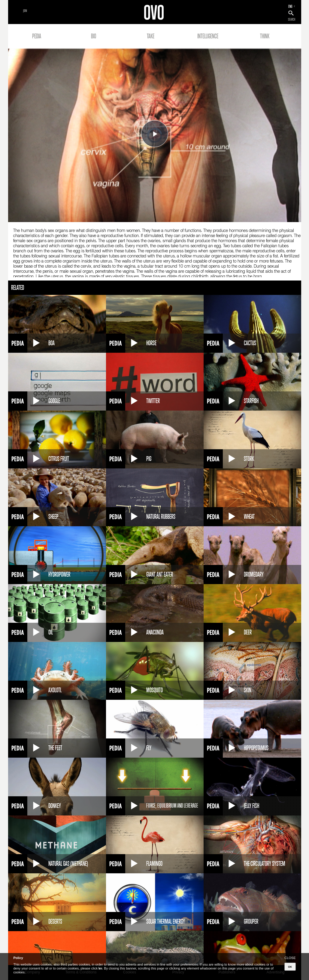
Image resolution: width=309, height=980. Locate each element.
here (100, 968)
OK (290, 967)
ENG (290, 6)
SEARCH (292, 19)
